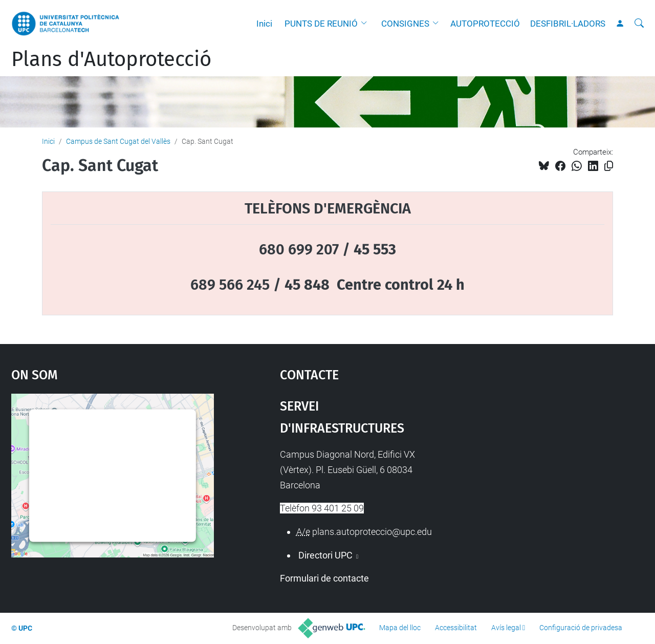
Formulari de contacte (324, 578)
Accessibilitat (456, 628)
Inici (264, 24)
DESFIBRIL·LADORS (568, 24)
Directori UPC (325, 555)
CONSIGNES (405, 24)
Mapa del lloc (400, 628)
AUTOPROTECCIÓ (485, 24)
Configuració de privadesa (581, 628)
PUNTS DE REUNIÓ (321, 24)
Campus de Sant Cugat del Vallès (118, 141)
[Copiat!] (609, 166)
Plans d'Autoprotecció (111, 59)
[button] (366, 24)
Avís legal (506, 628)
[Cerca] (639, 24)
